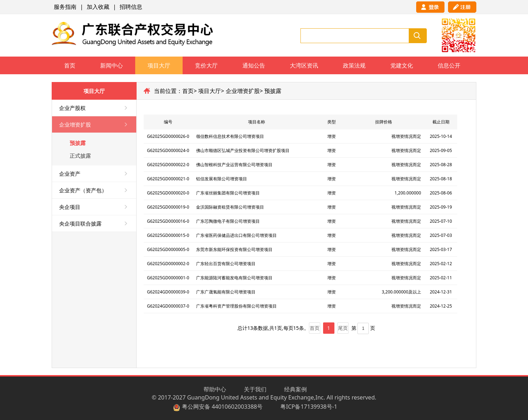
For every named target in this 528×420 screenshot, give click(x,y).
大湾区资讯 (304, 65)
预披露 (78, 143)
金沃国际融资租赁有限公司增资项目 (230, 207)
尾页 (343, 328)
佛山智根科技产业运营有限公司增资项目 (234, 165)
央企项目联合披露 (80, 223)
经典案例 (295, 389)
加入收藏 (98, 7)
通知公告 (254, 65)
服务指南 (65, 7)
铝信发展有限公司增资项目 (222, 179)
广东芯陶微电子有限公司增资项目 (228, 221)
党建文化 (402, 65)
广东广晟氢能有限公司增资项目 (226, 292)
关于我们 (255, 389)
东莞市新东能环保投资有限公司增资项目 (234, 249)
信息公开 (449, 65)
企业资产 (70, 174)
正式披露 (80, 156)
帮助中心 (215, 389)
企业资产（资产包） (83, 190)
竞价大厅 (206, 65)
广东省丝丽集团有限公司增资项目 (228, 193)
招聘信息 (131, 7)
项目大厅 (159, 65)
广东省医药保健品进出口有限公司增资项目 (236, 235)
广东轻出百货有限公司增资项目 (226, 264)
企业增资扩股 (75, 124)
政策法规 (354, 65)
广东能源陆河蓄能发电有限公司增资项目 (234, 278)
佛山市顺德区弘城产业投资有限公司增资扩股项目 (243, 150)
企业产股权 (72, 108)
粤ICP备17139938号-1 (309, 407)
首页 (70, 65)
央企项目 (70, 207)
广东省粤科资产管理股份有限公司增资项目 (236, 306)
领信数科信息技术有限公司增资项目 (230, 136)
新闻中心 (111, 65)
